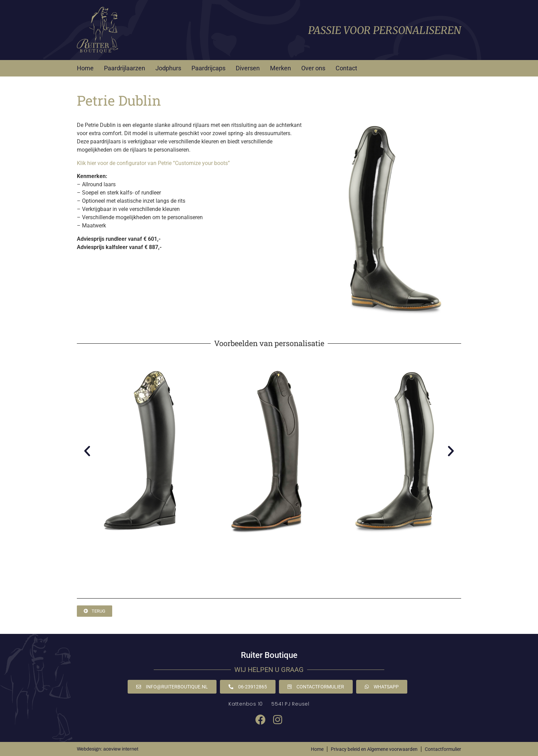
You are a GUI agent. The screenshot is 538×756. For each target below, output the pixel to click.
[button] (87, 451)
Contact (346, 68)
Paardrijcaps (208, 68)
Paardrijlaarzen (125, 68)
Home (85, 68)
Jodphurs (168, 68)
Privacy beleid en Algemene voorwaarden (374, 749)
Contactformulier (443, 749)
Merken (280, 68)
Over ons (313, 68)
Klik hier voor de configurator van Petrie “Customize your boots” (153, 163)
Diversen (248, 68)
